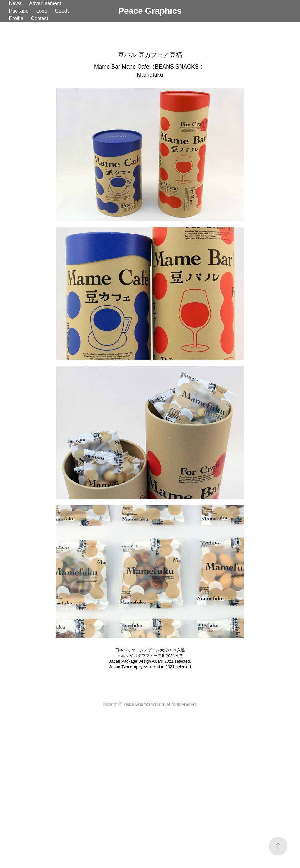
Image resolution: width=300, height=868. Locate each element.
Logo (42, 11)
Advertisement (45, 3)
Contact (40, 18)
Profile (16, 18)
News (15, 3)
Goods (62, 11)
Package (19, 11)
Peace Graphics (150, 11)
